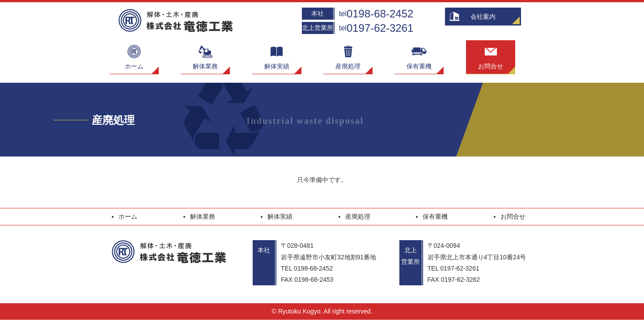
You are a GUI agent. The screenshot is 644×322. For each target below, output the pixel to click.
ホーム (134, 55)
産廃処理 (348, 55)
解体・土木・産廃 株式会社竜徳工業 (178, 21)
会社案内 (483, 17)
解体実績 (277, 55)
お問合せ (491, 55)
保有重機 (419, 55)
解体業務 (205, 55)
